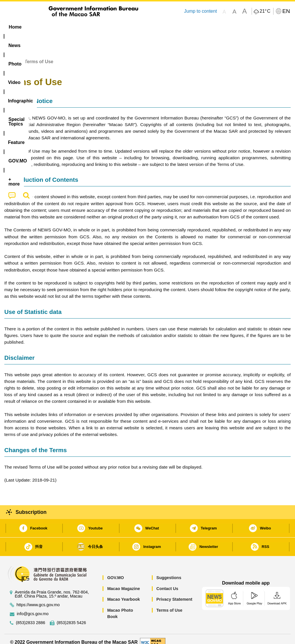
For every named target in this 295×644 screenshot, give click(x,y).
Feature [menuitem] (193, 27)
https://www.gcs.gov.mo (38, 598)
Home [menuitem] (15, 27)
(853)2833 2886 (31, 616)
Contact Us (167, 582)
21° (265, 11)
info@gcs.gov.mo (33, 607)
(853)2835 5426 (71, 616)
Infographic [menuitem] (118, 27)
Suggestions (169, 571)
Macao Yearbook (123, 593)
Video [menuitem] (88, 27)
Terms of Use (169, 604)
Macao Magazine (124, 582)
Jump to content (201, 11)
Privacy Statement (174, 593)
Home (11, 55)
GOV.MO (116, 571)
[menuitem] (39, 27)
